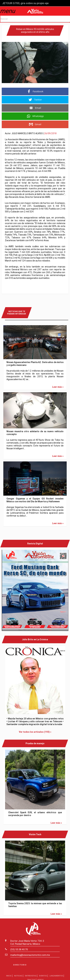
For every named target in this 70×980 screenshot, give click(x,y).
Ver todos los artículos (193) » (35, 731)
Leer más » (58, 386)
